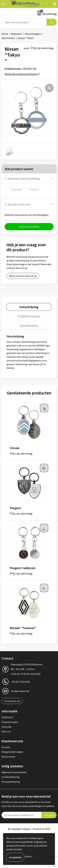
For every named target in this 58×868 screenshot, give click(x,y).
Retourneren (8, 757)
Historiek (6, 727)
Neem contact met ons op (23, 276)
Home (5, 34)
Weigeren (29, 856)
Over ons (6, 731)
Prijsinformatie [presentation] (29, 316)
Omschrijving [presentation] (29, 307)
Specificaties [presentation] (29, 326)
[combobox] (24, 22)
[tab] (29, 307)
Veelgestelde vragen (12, 752)
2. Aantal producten (18, 204)
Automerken (8, 38)
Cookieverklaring (11, 777)
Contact (6, 747)
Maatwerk (16, 34)
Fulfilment (7, 717)
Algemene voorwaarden (14, 772)
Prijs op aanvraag (21, 453)
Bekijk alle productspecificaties (22, 74)
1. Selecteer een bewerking (22, 178)
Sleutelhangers (33, 34)
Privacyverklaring (11, 782)
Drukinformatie (10, 722)
